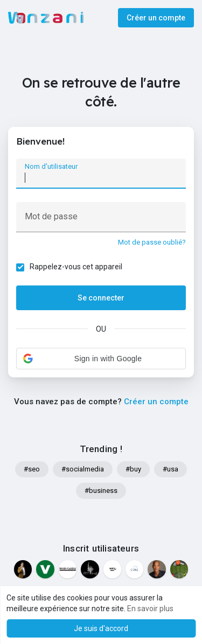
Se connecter (101, 298)
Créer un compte (156, 18)
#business (101, 491)
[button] (101, 359)
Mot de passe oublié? (152, 242)
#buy (133, 469)
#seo (32, 469)
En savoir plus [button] (150, 609)
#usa (170, 469)
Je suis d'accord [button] (101, 628)
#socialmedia (83, 469)
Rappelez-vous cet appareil (76, 267)
